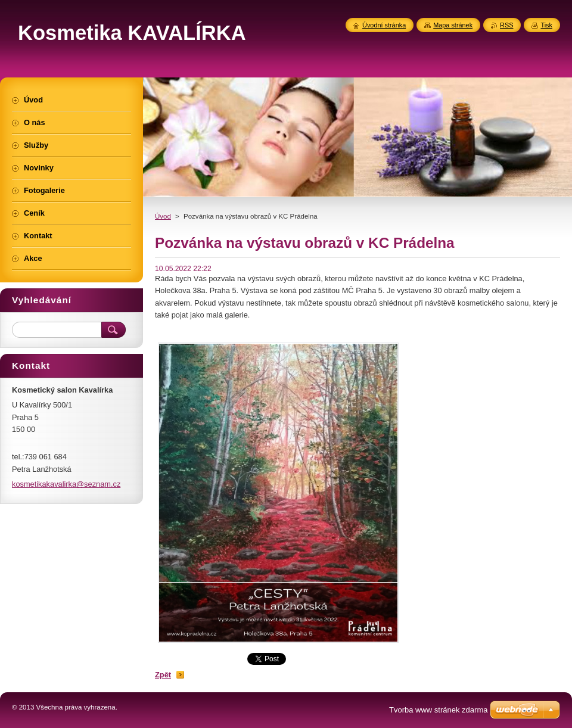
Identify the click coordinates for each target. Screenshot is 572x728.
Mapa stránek (453, 25)
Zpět (163, 675)
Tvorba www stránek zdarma (438, 710)
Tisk (546, 25)
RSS (506, 25)
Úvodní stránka (384, 25)
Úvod (163, 216)
